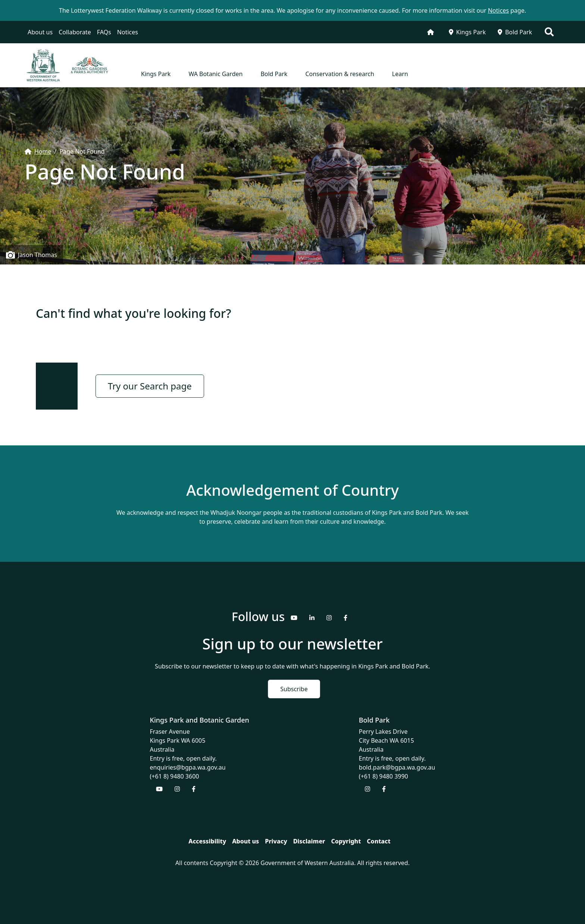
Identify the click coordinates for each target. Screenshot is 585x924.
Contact (378, 841)
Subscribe (294, 689)
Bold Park (515, 32)
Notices (128, 32)
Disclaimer (309, 841)
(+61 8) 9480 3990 (384, 776)
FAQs (104, 32)
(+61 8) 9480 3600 (175, 776)
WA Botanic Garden (215, 74)
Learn (400, 74)
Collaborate (75, 32)
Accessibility (207, 841)
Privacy (276, 841)
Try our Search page (150, 386)
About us (40, 32)
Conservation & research (340, 74)
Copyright (346, 841)
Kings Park (467, 32)
